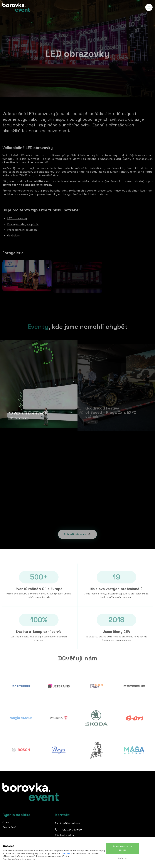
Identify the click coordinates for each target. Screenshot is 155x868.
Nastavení (123, 858)
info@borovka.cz (70, 823)
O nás (6, 822)
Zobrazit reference (77, 533)
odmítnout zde (28, 859)
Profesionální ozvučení (22, 228)
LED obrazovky (17, 217)
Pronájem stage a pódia (23, 222)
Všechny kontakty (64, 835)
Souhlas (66, 853)
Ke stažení (9, 827)
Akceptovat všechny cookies (123, 848)
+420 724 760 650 (71, 830)
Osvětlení (13, 234)
